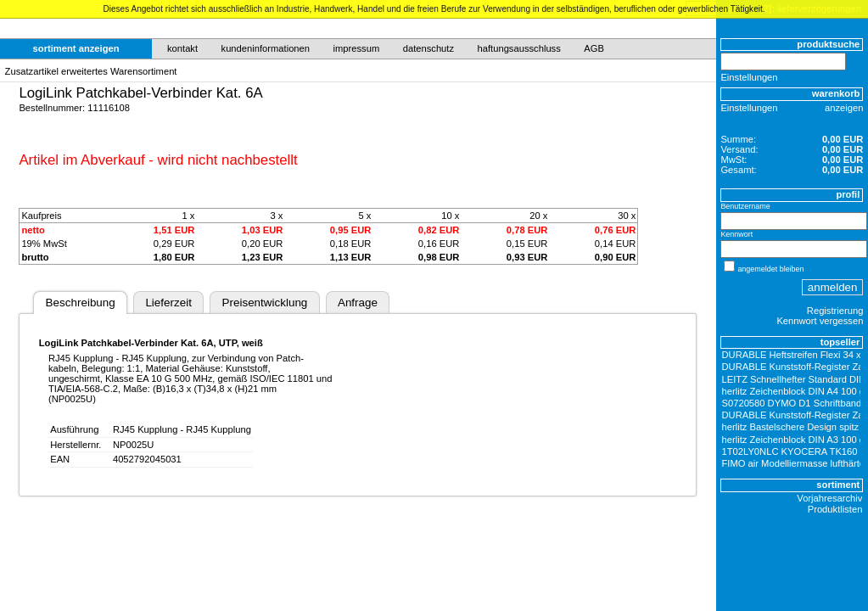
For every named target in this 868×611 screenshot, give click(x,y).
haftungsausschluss (519, 48)
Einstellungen (749, 77)
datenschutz (428, 48)
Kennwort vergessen (820, 321)
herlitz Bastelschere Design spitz (791, 427)
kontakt (182, 48)
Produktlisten (835, 509)
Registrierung (835, 311)
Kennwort (736, 234)
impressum (357, 48)
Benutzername (745, 206)
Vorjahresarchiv (829, 498)
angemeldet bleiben (770, 269)
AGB (594, 48)
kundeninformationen (266, 48)
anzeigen (844, 108)
